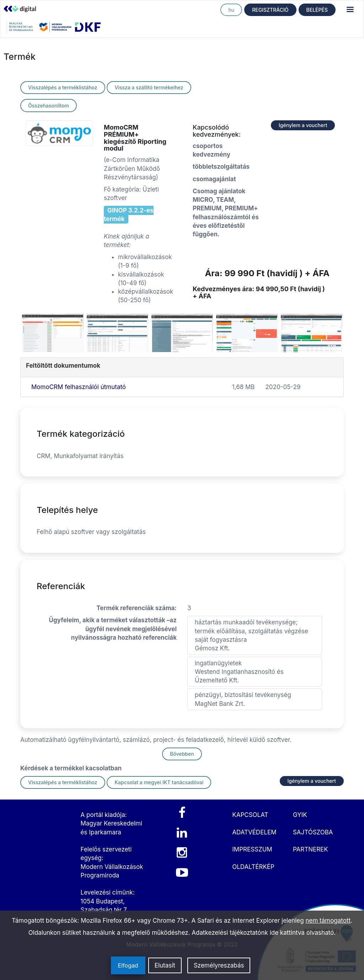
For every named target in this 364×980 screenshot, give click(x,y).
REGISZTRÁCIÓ (270, 10)
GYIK (300, 815)
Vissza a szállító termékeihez (149, 87)
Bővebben (182, 754)
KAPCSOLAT (250, 815)
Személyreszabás (219, 965)
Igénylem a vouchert (303, 125)
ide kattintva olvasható (302, 933)
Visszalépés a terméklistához (63, 87)
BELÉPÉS (317, 10)
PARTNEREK (311, 849)
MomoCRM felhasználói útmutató (79, 387)
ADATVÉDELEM (254, 832)
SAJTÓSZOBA (313, 832)
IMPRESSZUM (252, 849)
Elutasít (165, 965)
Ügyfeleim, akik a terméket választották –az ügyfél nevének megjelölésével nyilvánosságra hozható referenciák (113, 629)
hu (231, 10)
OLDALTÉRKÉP (253, 867)
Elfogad (128, 965)
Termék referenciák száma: (136, 608)
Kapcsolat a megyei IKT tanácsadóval (159, 782)
